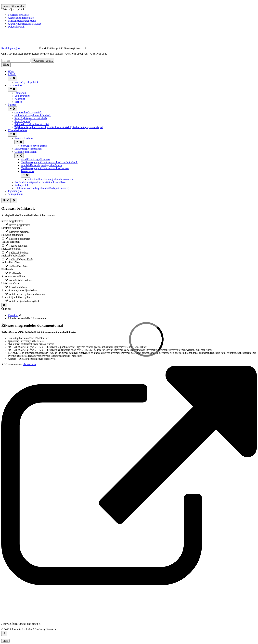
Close (5, 641)
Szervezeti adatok (24, 138)
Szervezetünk (15, 85)
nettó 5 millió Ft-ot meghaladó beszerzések (50, 179)
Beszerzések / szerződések (28, 149)
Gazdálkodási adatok (26, 152)
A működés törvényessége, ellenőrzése (41, 165)
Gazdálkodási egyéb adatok (36, 159)
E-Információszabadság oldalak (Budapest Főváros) (42, 188)
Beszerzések (28, 171)
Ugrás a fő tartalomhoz (14, 6)
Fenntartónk (21, 93)
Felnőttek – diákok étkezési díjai (32, 124)
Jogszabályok (15, 191)
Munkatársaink (22, 96)
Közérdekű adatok (18, 130)
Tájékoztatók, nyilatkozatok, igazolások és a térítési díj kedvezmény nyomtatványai (59, 127)
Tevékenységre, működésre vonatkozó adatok (45, 168)
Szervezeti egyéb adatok (34, 146)
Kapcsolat (20, 99)
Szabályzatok (21, 185)
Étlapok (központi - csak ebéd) (31, 118)
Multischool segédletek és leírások (33, 115)
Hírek (11, 71)
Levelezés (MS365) (18, 15)
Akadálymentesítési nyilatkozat (24, 24)
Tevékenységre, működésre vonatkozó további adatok (49, 162)
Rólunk (12, 74)
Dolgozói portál (16, 27)
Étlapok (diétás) (23, 121)
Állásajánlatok (15, 194)
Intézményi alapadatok (26, 82)
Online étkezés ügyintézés (28, 112)
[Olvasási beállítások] (6, 201)
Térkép (18, 102)
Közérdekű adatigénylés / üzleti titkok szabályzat (40, 182)
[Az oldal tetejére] (4, 633)
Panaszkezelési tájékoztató (22, 21)
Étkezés (12, 105)
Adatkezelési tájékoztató (21, 18)
